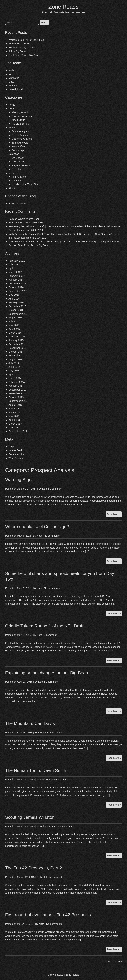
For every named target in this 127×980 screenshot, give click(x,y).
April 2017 (14, 268)
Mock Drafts (18, 120)
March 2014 (15, 378)
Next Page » (115, 962)
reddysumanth (48, 826)
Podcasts (17, 181)
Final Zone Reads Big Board (24, 55)
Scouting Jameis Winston (30, 817)
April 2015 (14, 329)
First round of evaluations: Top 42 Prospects (48, 915)
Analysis (13, 127)
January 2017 (16, 280)
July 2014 (14, 363)
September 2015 (18, 314)
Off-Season (18, 158)
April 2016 (14, 299)
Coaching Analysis (22, 139)
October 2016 (16, 287)
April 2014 (14, 374)
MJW (11, 82)
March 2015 (15, 333)
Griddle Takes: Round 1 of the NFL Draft (44, 626)
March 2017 (15, 272)
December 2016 (17, 283)
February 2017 (17, 276)
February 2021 (17, 261)
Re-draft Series (20, 124)
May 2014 (14, 371)
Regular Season (21, 165)
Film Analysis (19, 177)
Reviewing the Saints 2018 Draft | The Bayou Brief (36, 226)
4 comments (57, 732)
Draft (11, 108)
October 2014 (16, 352)
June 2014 (14, 367)
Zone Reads (64, 7)
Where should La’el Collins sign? (37, 527)
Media (12, 173)
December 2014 (17, 344)
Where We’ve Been (19, 44)
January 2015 (16, 340)
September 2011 (18, 431)
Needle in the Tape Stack (26, 184)
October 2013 (16, 397)
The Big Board (20, 112)
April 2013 (14, 420)
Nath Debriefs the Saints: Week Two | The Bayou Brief (39, 234)
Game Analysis (20, 131)
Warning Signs (19, 480)
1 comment (56, 489)
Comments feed (17, 454)
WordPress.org (17, 458)
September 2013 (18, 401)
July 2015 (14, 321)
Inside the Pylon (17, 203)
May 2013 (14, 416)
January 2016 (16, 302)
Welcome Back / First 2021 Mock (27, 40)
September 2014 (18, 355)
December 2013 (17, 390)
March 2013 (15, 424)
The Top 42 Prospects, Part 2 (34, 868)
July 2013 (14, 408)
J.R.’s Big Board (17, 51)
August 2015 (15, 317)
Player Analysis (20, 135)
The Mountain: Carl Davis (30, 723)
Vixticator (14, 78)
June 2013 (14, 412)
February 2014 (17, 382)
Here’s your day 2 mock (22, 47)
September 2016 (18, 291)
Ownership (18, 150)
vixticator (43, 732)
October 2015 (16, 310)
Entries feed (15, 450)
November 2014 (17, 348)
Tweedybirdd (16, 89)
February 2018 (17, 264)
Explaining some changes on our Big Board (47, 673)
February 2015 (17, 337)
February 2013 (17, 427)
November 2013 (17, 393)
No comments (52, 536)
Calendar (14, 154)
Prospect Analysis (22, 116)
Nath (11, 70)
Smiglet (13, 85)
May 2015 (14, 325)
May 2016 (14, 295)
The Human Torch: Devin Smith (36, 770)
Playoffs (16, 169)
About (12, 188)
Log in (12, 447)
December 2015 (17, 306)
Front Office (18, 146)
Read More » (114, 515)
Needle (12, 74)
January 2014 (16, 386)
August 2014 (15, 359)
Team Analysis (20, 143)
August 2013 (15, 405)
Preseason (18, 161)
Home (12, 105)
